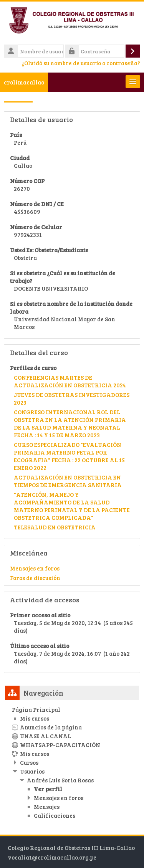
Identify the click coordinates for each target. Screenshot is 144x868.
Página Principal (36, 709)
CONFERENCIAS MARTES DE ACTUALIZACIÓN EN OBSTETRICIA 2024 (70, 381)
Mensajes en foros (35, 568)
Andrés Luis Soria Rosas (60, 780)
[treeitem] (72, 762)
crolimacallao (24, 82)
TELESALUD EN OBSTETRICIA (55, 527)
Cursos (29, 762)
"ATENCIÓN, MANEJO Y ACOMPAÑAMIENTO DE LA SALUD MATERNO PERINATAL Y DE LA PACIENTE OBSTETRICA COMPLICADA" (72, 506)
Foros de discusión (35, 578)
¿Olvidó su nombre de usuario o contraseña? (81, 63)
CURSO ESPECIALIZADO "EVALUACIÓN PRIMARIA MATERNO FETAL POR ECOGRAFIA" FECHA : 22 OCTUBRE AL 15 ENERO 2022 (69, 456)
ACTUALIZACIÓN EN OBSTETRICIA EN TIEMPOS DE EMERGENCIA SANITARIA (68, 481)
